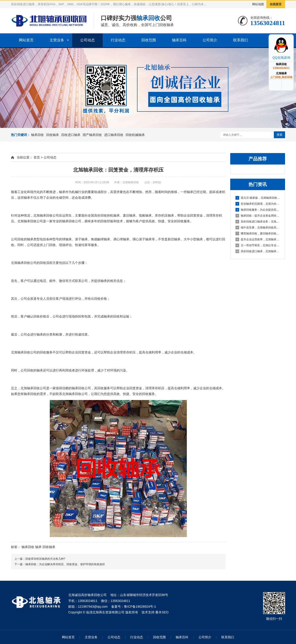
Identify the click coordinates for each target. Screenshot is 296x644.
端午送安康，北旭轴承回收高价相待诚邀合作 (258, 228)
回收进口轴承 (71, 135)
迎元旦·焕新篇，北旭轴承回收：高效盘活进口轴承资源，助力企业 (258, 198)
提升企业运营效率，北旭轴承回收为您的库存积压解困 (258, 239)
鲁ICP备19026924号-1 (140, 607)
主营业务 (57, 40)
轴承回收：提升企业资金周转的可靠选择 (258, 216)
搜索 (280, 135)
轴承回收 (37, 135)
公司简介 (210, 40)
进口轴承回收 (114, 135)
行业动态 (118, 40)
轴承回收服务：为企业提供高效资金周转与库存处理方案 (258, 210)
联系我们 (240, 40)
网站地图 (258, 4)
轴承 (38, 547)
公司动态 (87, 40)
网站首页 (26, 40)
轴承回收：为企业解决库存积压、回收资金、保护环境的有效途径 (65, 564)
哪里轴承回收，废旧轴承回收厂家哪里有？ (258, 233)
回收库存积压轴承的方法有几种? (45, 559)
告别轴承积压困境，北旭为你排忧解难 (258, 204)
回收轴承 (53, 135)
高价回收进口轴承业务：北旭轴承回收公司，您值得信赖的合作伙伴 (258, 222)
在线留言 (276, 4)
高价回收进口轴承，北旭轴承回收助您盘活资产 (258, 251)
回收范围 (149, 40)
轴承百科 (179, 40)
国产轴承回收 (92, 135)
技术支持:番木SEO (155, 612)
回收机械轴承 (135, 135)
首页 (37, 157)
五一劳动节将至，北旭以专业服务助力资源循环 (258, 245)
